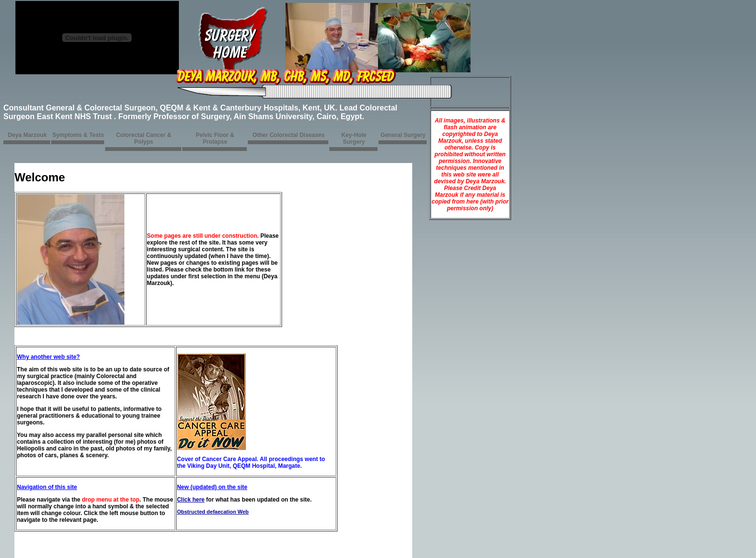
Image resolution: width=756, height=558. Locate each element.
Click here (191, 500)
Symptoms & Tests (78, 135)
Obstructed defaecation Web (213, 512)
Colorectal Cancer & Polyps (144, 138)
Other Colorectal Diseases (289, 135)
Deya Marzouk (27, 135)
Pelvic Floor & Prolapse (215, 138)
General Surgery (403, 135)
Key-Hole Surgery (354, 138)
